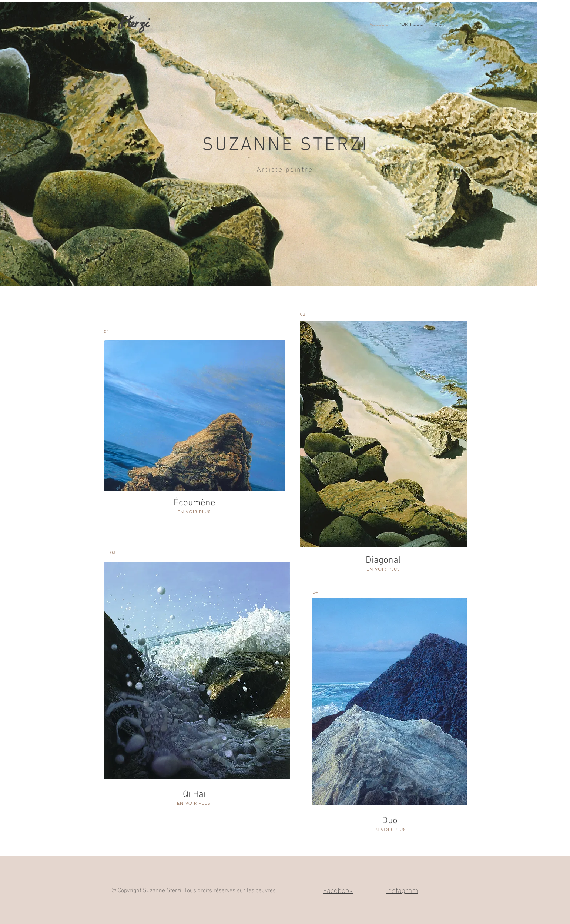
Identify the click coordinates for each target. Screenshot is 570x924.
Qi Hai (194, 795)
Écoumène (195, 503)
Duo (390, 821)
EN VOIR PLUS (194, 511)
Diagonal (383, 561)
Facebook (338, 889)
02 (303, 314)
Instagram (402, 889)
